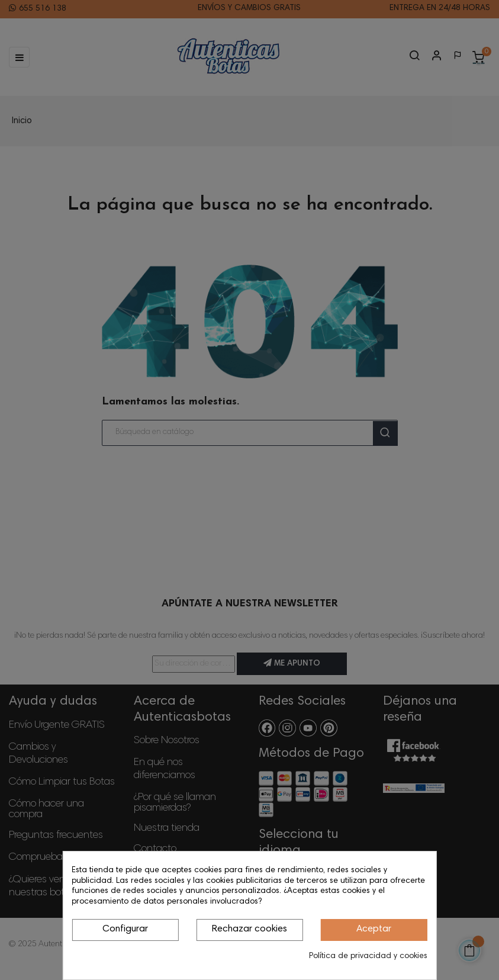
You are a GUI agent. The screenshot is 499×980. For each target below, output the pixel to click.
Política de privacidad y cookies (368, 956)
